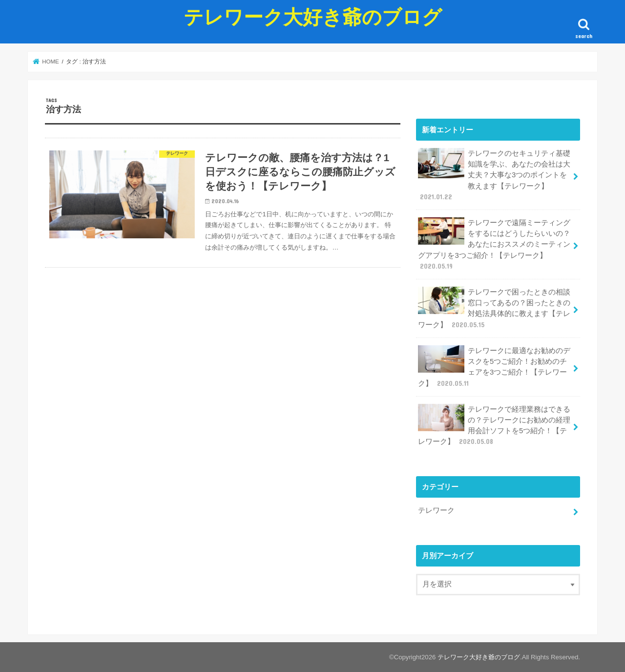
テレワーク (436, 510)
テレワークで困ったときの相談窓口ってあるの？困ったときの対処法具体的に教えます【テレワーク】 (494, 308)
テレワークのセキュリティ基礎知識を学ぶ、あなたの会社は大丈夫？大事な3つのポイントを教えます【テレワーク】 (494, 175)
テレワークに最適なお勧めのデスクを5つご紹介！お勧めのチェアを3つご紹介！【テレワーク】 (494, 366)
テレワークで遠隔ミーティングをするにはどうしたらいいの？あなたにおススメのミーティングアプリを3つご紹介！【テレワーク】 (494, 244)
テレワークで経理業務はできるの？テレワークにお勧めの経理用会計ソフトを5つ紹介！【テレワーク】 (494, 425)
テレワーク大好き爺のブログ (313, 16)
